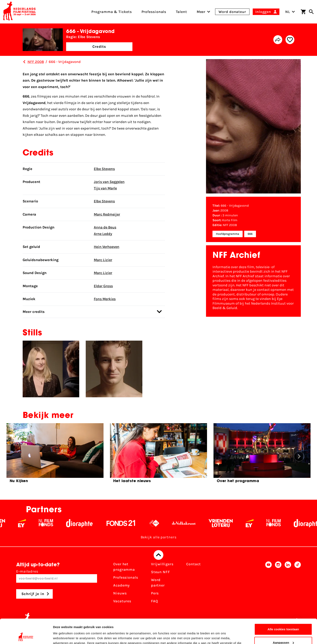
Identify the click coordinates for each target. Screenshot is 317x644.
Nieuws (120, 593)
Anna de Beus (105, 227)
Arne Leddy (103, 234)
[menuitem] (201, 12)
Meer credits (92, 312)
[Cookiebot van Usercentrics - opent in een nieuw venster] (26, 636)
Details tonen (63, 636)
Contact (193, 564)
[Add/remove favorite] (290, 40)
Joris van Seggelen (109, 182)
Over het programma (124, 567)
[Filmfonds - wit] (52, 523)
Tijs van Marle (105, 188)
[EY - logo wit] (28, 523)
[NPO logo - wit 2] (160, 523)
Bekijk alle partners (159, 537)
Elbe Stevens (104, 169)
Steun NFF (161, 572)
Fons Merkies (105, 299)
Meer (201, 12)
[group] (55, 455)
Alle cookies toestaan (283, 606)
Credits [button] (99, 47)
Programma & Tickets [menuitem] (111, 12)
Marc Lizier (103, 260)
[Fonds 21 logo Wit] (127, 523)
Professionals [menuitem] (154, 12)
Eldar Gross (103, 286)
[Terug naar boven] (158, 555)
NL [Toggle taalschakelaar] (290, 12)
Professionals (126, 577)
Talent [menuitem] (181, 12)
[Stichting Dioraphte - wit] (85, 523)
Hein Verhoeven (107, 247)
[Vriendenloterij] (227, 523)
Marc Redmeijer (107, 214)
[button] (299, 456)
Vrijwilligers (162, 564)
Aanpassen (283, 619)
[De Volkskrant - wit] (190, 523)
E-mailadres (57, 576)
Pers (155, 593)
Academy (122, 585)
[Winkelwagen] (303, 12)
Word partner (158, 583)
